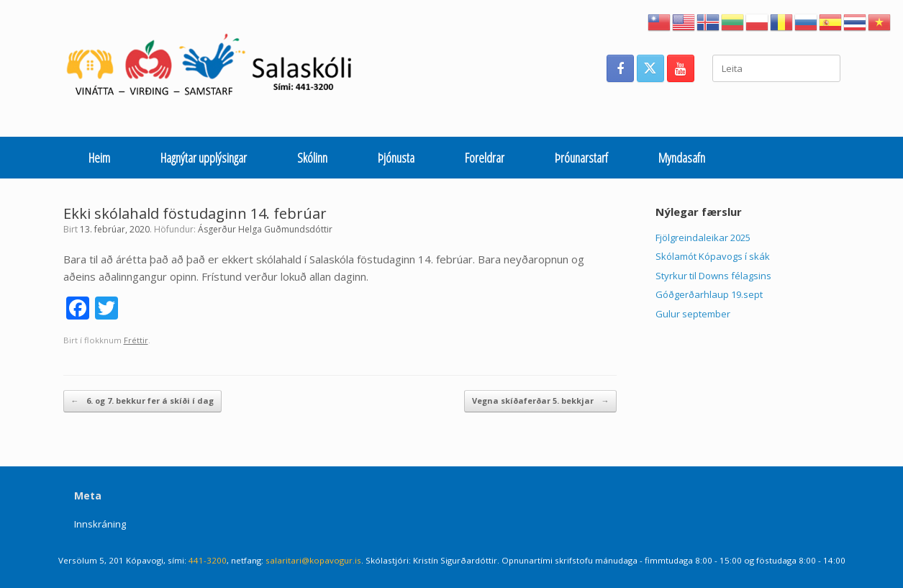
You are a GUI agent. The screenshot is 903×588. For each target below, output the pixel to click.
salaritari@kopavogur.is (313, 560)
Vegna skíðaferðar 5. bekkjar (540, 401)
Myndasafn (682, 158)
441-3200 (208, 560)
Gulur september (693, 314)
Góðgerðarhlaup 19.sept (709, 294)
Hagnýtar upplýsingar (204, 158)
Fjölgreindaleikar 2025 (703, 238)
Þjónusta (396, 158)
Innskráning (100, 524)
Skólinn (312, 158)
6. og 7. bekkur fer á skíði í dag (142, 401)
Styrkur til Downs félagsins (713, 276)
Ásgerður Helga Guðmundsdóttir (265, 229)
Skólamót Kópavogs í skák (713, 256)
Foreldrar (485, 158)
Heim (99, 158)
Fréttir (136, 340)
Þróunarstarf (581, 158)
